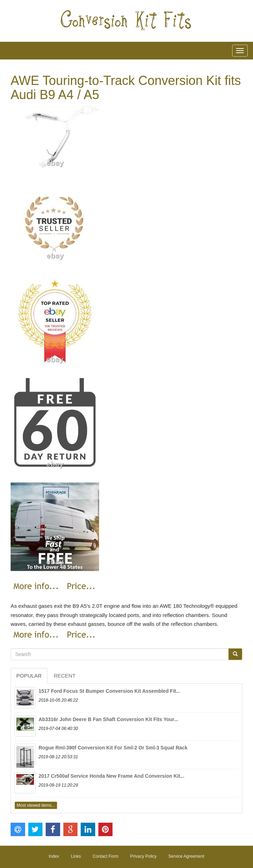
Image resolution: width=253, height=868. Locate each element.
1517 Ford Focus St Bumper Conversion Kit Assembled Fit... (109, 691)
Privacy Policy (143, 856)
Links (76, 856)
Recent (65, 676)
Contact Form (106, 856)
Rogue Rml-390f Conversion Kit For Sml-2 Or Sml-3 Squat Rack (113, 748)
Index (54, 856)
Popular (29, 676)
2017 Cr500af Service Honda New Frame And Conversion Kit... (111, 776)
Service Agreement (186, 856)
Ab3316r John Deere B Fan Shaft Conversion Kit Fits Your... (108, 719)
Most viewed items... (36, 805)
